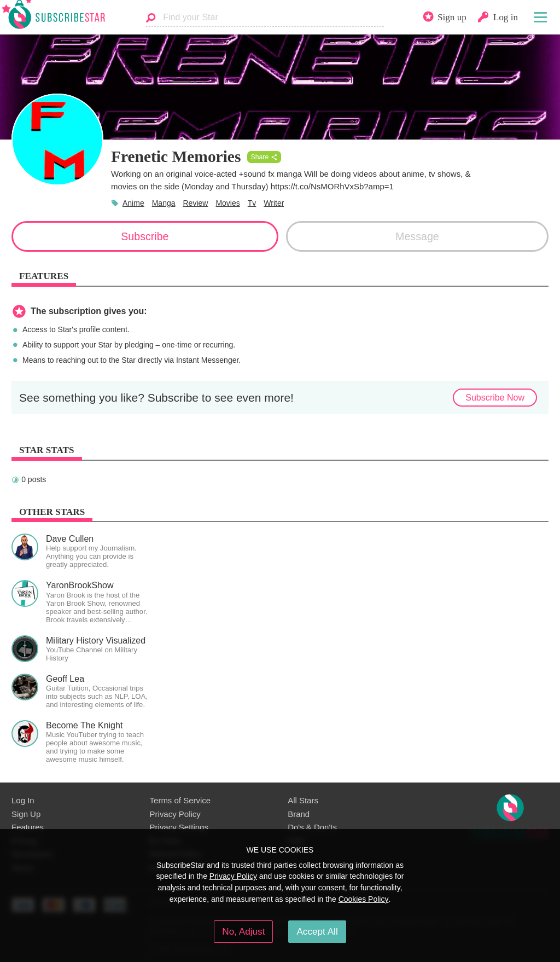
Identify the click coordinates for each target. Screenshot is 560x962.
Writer (274, 203)
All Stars (303, 800)
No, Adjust (243, 931)
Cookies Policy (364, 899)
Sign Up (26, 814)
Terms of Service (180, 800)
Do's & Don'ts (312, 827)
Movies (227, 203)
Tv (252, 203)
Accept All (317, 931)
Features (28, 827)
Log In (23, 800)
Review (196, 203)
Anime (133, 203)
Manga (164, 203)
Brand (299, 814)
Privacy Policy (175, 814)
